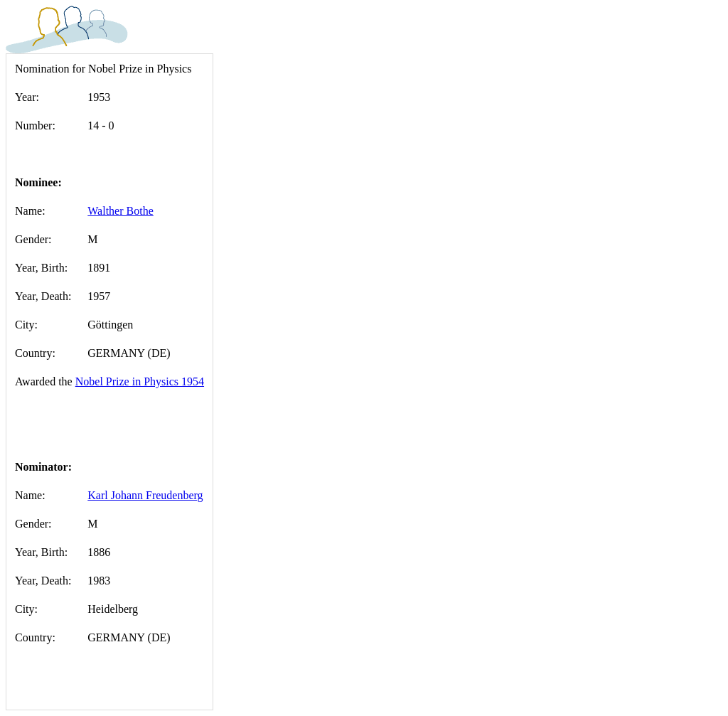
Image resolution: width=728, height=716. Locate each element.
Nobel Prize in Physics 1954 (140, 381)
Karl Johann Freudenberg (145, 495)
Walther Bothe (120, 211)
